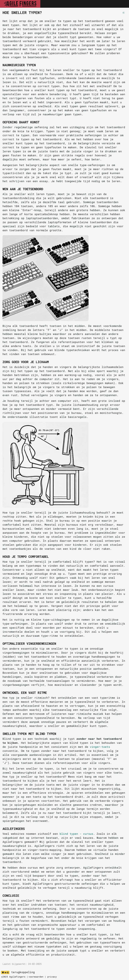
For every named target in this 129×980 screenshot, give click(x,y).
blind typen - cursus (76, 834)
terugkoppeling (23, 972)
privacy (52, 977)
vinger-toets (100, 747)
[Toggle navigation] (123, 4)
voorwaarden (36, 977)
